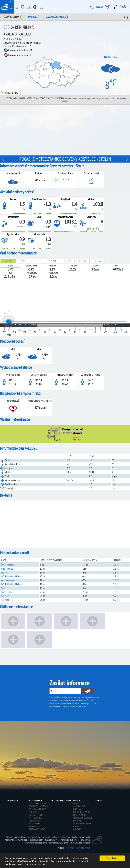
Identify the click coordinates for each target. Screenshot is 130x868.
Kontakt (77, 829)
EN (11, 8)
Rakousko (32, 17)
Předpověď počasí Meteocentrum (78, 848)
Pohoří (3, 588)
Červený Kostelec (8, 565)
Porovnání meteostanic (35, 822)
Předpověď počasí (37, 829)
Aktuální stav (11, 93)
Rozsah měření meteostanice (36, 816)
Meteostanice (23, 7)
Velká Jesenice (7, 569)
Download (78, 803)
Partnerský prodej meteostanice (82, 814)
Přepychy (5, 596)
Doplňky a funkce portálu (37, 811)
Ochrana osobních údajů (82, 825)
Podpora (35, 7)
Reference (34, 826)
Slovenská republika (56, 17)
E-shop (41, 7)
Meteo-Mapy (17, 7)
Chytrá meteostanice (29, 7)
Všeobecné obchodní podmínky (83, 819)
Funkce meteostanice (39, 803)
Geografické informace (79, 808)
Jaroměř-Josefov (7, 580)
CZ (11, 1)
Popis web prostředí (39, 806)
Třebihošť (5, 600)
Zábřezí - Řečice (7, 592)
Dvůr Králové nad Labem (11, 576)
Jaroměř (4, 573)
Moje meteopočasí (109, 7)
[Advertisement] (65, 130)
